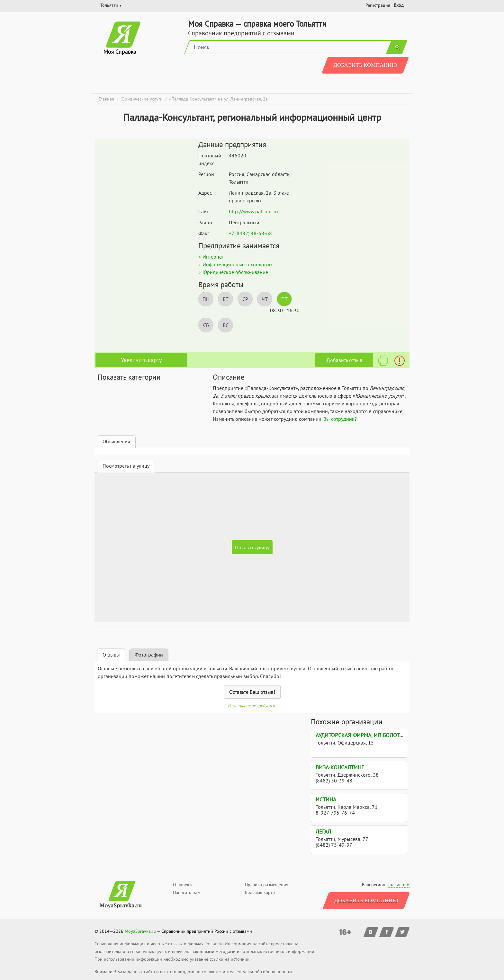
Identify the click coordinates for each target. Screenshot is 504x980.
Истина (326, 799)
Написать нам (187, 892)
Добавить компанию (365, 65)
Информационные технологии (237, 264)
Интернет (213, 257)
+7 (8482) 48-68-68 (250, 233)
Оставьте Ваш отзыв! (252, 692)
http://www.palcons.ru (253, 211)
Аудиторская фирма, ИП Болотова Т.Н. (367, 735)
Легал (323, 832)
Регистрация (378, 5)
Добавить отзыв (344, 360)
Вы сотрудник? (340, 419)
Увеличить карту (141, 360)
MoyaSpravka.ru (140, 931)
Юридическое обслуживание (235, 272)
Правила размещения (267, 885)
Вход (399, 5)
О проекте (183, 885)
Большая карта (260, 892)
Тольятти (397, 885)
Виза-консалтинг (340, 767)
